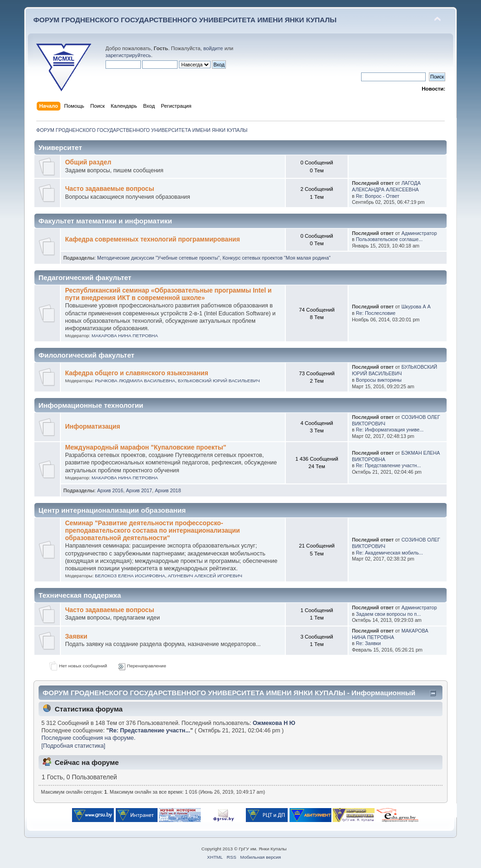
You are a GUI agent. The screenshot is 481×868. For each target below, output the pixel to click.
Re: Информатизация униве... (390, 430)
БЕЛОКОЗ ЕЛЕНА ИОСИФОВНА (130, 576)
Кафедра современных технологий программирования (152, 239)
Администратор (419, 233)
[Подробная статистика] (73, 746)
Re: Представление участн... (389, 465)
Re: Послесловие (376, 313)
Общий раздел (88, 162)
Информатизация (92, 427)
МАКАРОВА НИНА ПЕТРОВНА (125, 336)
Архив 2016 (110, 490)
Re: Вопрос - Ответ (378, 196)
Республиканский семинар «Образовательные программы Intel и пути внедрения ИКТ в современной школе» (168, 294)
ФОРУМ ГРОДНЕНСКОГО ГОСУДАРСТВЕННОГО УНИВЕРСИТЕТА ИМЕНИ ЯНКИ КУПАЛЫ (185, 20)
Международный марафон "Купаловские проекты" (146, 447)
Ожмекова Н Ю (274, 723)
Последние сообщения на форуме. (88, 738)
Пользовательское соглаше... (389, 239)
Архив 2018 (168, 490)
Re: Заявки (369, 643)
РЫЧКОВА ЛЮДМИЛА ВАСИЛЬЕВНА (135, 381)
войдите (213, 48)
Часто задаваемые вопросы (110, 189)
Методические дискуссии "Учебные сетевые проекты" (158, 258)
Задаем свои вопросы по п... (389, 614)
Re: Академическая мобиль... (389, 553)
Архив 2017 (139, 490)
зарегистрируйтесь (128, 55)
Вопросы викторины (379, 380)
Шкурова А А (416, 307)
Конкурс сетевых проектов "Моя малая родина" (277, 258)
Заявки (76, 636)
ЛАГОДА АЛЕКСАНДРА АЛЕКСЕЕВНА (386, 186)
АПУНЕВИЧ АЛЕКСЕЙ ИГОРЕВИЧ (205, 576)
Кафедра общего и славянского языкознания (137, 373)
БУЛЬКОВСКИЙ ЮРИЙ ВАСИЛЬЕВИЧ (219, 381)
